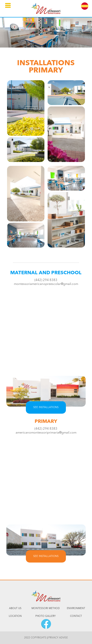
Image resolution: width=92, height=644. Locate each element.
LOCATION (15, 616)
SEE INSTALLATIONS (46, 407)
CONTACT (76, 616)
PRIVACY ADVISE (58, 638)
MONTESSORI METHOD (46, 608)
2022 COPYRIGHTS (35, 638)
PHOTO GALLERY (46, 616)
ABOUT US (15, 608)
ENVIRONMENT (76, 608)
